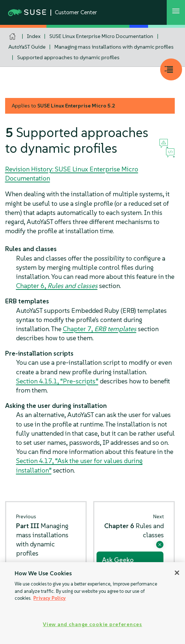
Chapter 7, (100, 329)
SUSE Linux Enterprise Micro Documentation (101, 36)
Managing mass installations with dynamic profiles (114, 47)
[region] (92, 603)
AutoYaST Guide (27, 47)
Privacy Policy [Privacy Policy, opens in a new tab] (50, 598)
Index (34, 36)
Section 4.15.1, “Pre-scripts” (57, 381)
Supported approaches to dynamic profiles (68, 57)
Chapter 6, (57, 286)
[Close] (177, 573)
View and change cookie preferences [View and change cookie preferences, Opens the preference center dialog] (92, 624)
